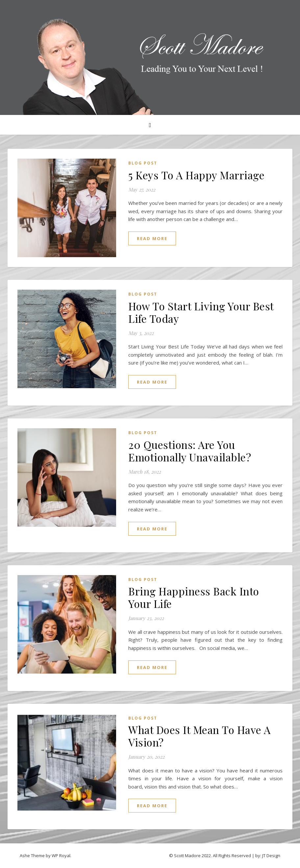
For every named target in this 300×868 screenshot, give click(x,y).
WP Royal (61, 856)
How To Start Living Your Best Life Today (201, 312)
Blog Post (143, 163)
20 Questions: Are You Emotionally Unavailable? (190, 451)
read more (152, 238)
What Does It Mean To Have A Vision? (200, 736)
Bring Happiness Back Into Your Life (194, 597)
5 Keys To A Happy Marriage (196, 175)
